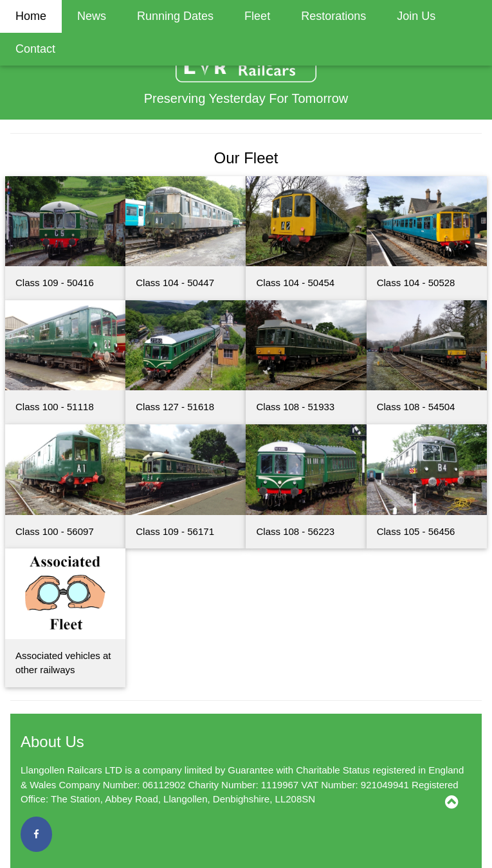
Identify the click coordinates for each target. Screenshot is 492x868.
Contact (35, 49)
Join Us (416, 16)
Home (31, 16)
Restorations (333, 16)
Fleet (257, 16)
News (92, 16)
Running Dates (175, 16)
